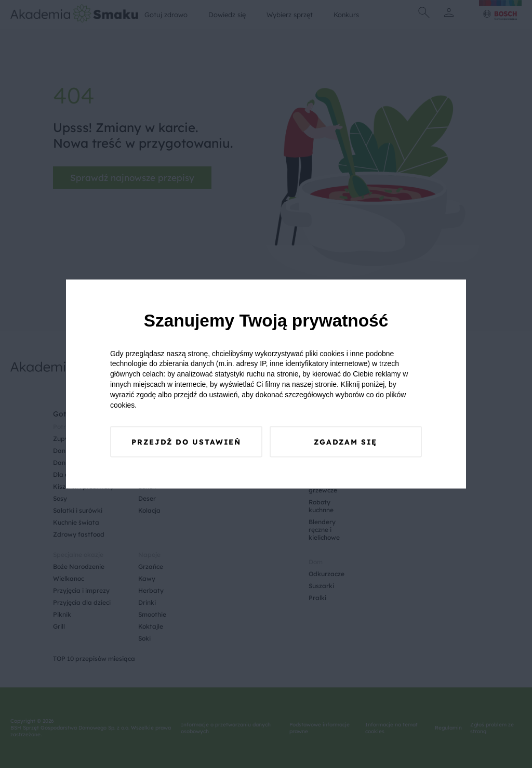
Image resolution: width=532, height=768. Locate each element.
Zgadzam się (346, 442)
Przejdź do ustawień (186, 442)
